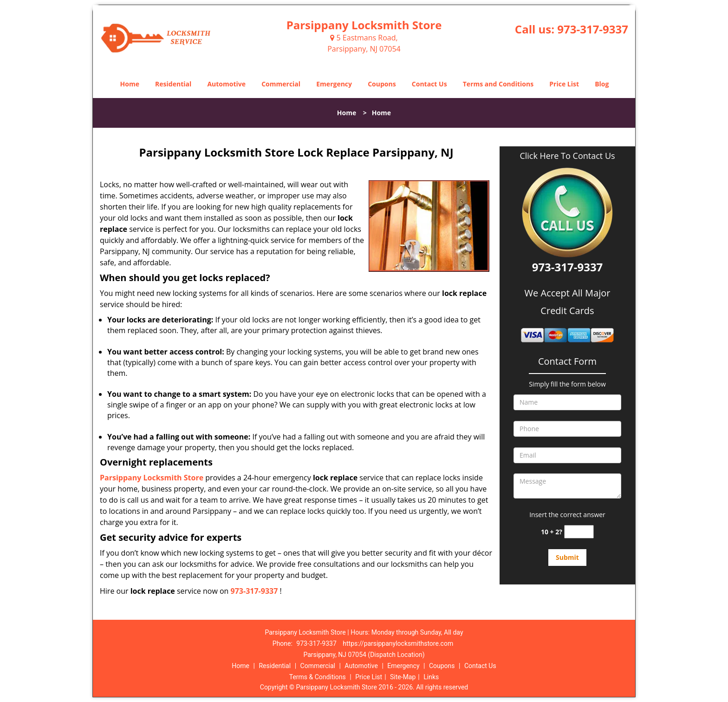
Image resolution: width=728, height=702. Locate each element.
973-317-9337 (593, 29)
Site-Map (403, 677)
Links (431, 677)
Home (130, 84)
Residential (173, 84)
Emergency (334, 84)
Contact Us (429, 84)
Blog (602, 84)
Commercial (281, 84)
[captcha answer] (579, 532)
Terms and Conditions (498, 84)
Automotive (226, 84)
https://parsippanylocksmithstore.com (398, 643)
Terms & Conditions (318, 677)
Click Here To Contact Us (567, 156)
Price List (564, 84)
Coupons (382, 84)
